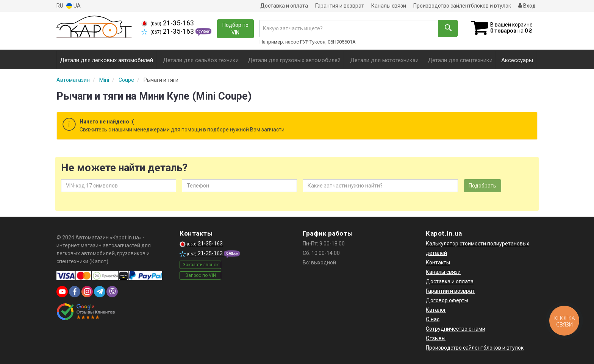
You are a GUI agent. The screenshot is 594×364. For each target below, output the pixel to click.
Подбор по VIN (235, 29)
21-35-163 (168, 23)
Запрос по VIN (201, 275)
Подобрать (482, 186)
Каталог (436, 310)
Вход (527, 6)
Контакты (438, 262)
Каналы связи (389, 6)
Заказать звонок (201, 265)
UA (73, 6)
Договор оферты (447, 300)
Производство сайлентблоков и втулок (462, 6)
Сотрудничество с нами (456, 329)
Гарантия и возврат (340, 6)
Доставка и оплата (284, 6)
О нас (433, 319)
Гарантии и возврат (450, 291)
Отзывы (436, 338)
